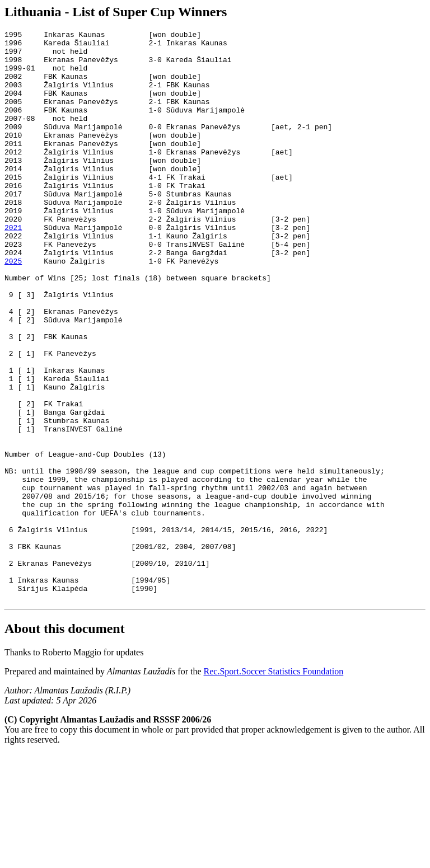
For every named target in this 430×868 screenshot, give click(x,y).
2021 (13, 268)
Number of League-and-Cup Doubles (74, 539)
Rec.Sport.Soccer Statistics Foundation (274, 785)
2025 (13, 308)
